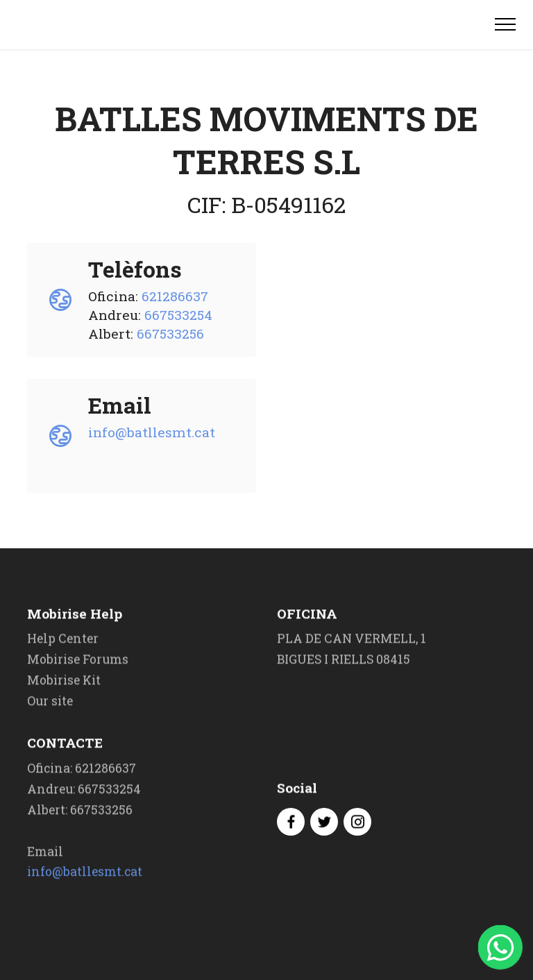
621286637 (175, 296)
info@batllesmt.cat (152, 432)
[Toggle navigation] (506, 24)
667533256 (170, 333)
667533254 (178, 315)
